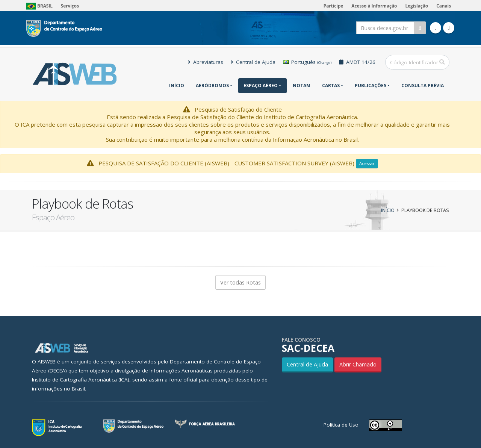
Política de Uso (341, 425)
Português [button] (307, 62)
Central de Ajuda (253, 62)
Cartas (331, 86)
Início (177, 86)
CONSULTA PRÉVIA (423, 86)
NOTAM (302, 86)
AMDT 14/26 (357, 62)
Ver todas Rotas (240, 282)
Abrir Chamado (358, 364)
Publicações (371, 86)
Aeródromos (212, 86)
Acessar (367, 163)
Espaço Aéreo (261, 86)
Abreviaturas (206, 62)
